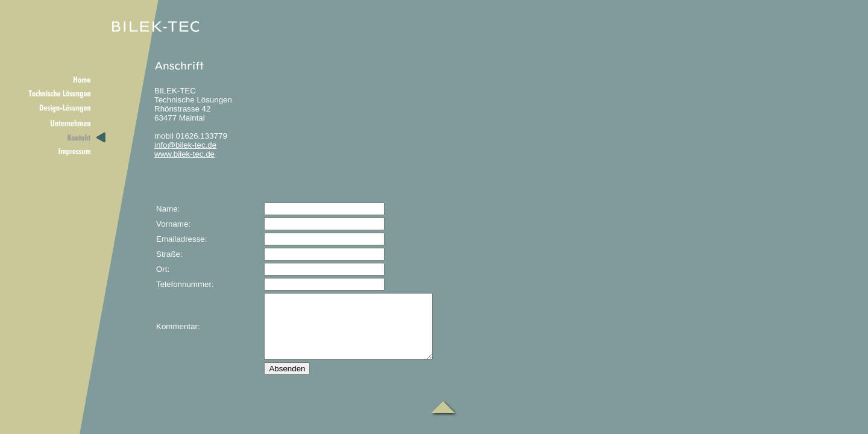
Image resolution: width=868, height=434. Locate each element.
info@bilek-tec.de (185, 145)
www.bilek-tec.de (184, 154)
